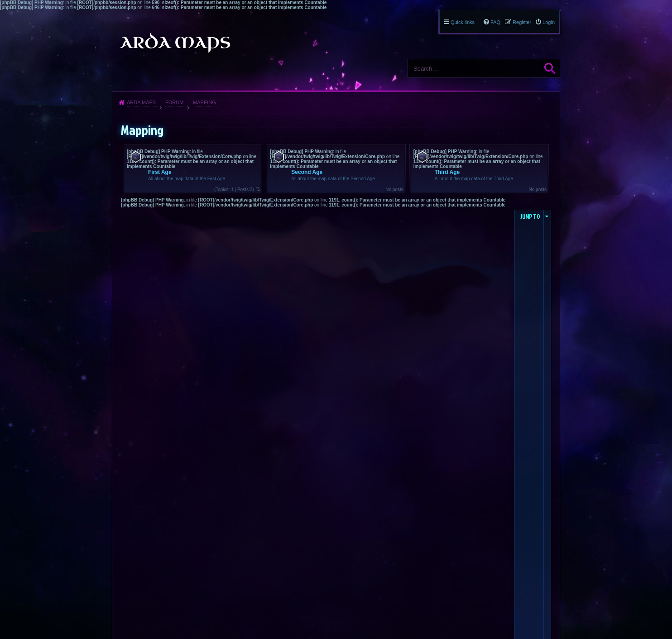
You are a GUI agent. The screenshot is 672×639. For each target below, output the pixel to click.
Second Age (307, 172)
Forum (174, 102)
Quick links (463, 22)
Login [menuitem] (549, 22)
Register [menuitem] (522, 22)
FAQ (495, 22)
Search (550, 68)
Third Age (447, 172)
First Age (160, 172)
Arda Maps (141, 102)
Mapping (204, 102)
